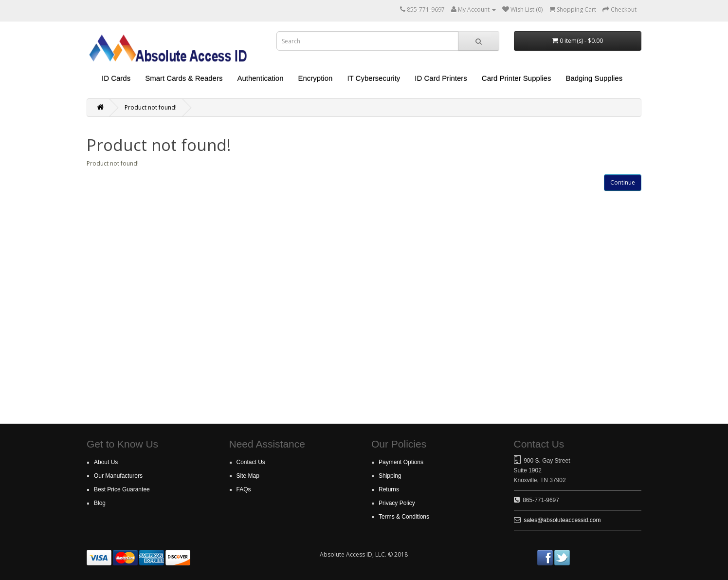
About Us (106, 462)
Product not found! (151, 107)
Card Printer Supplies (517, 78)
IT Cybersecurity (373, 78)
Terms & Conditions (404, 517)
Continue (623, 182)
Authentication (260, 78)
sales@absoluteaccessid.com (562, 520)
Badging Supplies (594, 78)
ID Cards (116, 78)
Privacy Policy (397, 503)
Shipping (390, 476)
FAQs (244, 489)
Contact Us (251, 462)
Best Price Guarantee (122, 489)
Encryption (316, 78)
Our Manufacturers (118, 476)
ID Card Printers (441, 78)
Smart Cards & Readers (184, 78)
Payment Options (401, 462)
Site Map (248, 476)
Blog (100, 503)
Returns (389, 489)
